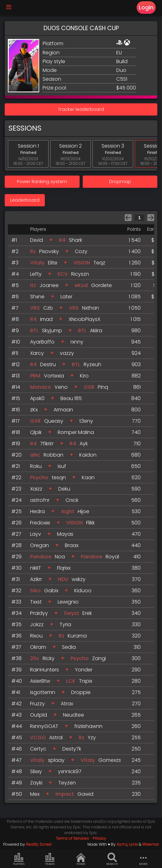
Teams (50, 859)
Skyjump (52, 331)
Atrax (67, 704)
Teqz (99, 263)
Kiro (84, 376)
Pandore (41, 557)
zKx (34, 410)
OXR (89, 387)
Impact (65, 794)
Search (112, 859)
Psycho (39, 477)
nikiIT (36, 568)
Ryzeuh (92, 364)
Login (146, 8)
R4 (62, 240)
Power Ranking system (42, 182)
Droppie (81, 692)
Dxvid (37, 240)
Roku (36, 466)
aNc (35, 455)
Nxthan (91, 308)
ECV (63, 274)
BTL (34, 331)
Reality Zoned (39, 844)
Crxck (72, 500)
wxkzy (79, 579)
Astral (56, 738)
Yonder (84, 670)
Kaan (88, 477)
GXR (35, 421)
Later (66, 297)
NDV (63, 579)
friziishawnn (88, 726)
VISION (82, 263)
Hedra (37, 511)
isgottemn (43, 692)
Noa (60, 557)
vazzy (67, 353)
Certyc (38, 749)
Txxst (36, 602)
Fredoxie (40, 523)
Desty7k (72, 749)
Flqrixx (64, 568)
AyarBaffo (42, 342)
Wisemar (151, 844)
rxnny (77, 342)
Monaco (41, 387)
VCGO (38, 738)
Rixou (36, 636)
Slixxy (36, 771)
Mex (35, 794)
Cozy (81, 251)
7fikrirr (47, 444)
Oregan (39, 545)
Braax (72, 545)
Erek (87, 613)
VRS (35, 308)
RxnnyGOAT (44, 726)
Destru (48, 364)
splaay (56, 760)
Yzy (92, 738)
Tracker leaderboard (81, 109)
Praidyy (39, 613)
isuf (62, 466)
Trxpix (86, 681)
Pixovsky (49, 251)
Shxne (37, 297)
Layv (36, 534)
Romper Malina (76, 432)
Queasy (54, 421)
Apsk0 (37, 398)
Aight (68, 511)
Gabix (51, 591)
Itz (33, 285)
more (143, 859)
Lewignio (68, 602)
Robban (53, 455)
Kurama (77, 636)
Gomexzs (110, 760)
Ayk (84, 444)
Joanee (49, 285)
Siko (35, 591)
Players (19, 859)
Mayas (65, 534)
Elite (53, 263)
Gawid (85, 794)
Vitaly (37, 263)
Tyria (65, 624)
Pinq (103, 387)
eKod (81, 285)
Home (81, 859)
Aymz (122, 844)
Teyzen (67, 783)
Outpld (39, 715)
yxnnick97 (70, 771)
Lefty (36, 274)
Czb (48, 308)
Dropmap (120, 182)
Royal (112, 557)
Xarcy (37, 353)
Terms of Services (72, 838)
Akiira (96, 331)
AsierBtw (40, 681)
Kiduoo (83, 591)
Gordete (102, 285)
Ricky (49, 658)
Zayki (36, 783)
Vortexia (54, 376)
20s (35, 658)
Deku (64, 489)
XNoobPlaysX (84, 319)
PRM (35, 376)
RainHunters (44, 670)
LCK (71, 681)
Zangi (99, 658)
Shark (76, 240)
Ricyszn (80, 274)
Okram (38, 647)
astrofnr (40, 500)
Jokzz (37, 624)
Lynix (133, 844)
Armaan (63, 410)
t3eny (86, 421)
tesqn (59, 477)
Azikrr (36, 579)
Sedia (69, 647)
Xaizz (36, 489)
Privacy (99, 838)
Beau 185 (71, 398)
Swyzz (71, 613)
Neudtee (73, 715)
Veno (61, 387)
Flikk (90, 523)
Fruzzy (37, 704)
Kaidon (88, 455)
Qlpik (36, 432)
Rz (33, 251)
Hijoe (84, 511)
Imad (46, 319)
